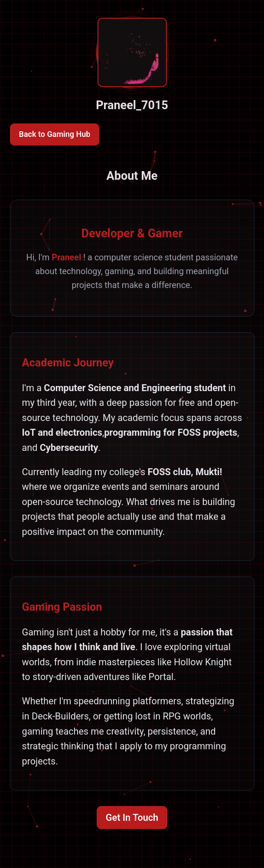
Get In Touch (132, 818)
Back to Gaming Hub (55, 134)
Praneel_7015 (132, 105)
